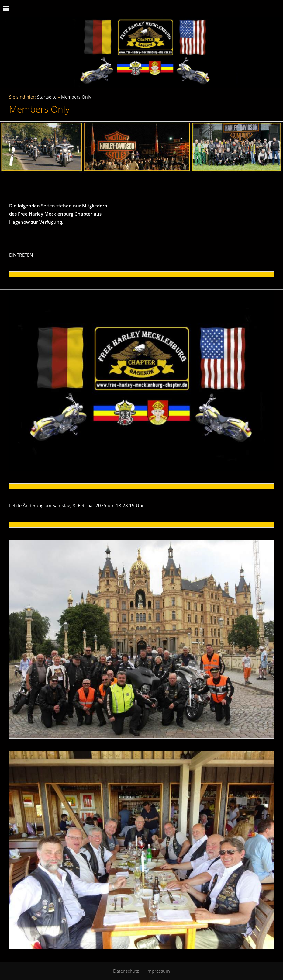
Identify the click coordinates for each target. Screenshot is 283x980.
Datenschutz (126, 971)
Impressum (158, 971)
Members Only (76, 97)
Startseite (47, 97)
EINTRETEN (21, 255)
